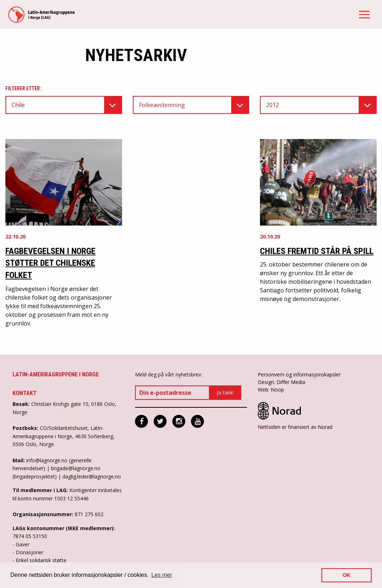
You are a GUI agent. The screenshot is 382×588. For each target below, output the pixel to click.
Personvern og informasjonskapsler (299, 374)
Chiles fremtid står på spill (317, 251)
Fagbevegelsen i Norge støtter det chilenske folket (50, 263)
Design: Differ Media (281, 382)
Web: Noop (271, 390)
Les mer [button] (162, 575)
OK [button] (346, 575)
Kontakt (25, 393)
